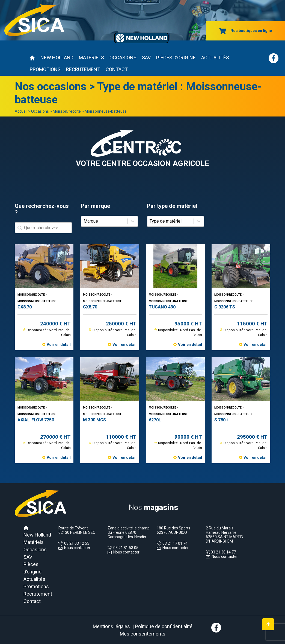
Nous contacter (77, 548)
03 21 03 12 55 (76, 543)
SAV (146, 58)
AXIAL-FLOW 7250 (36, 420)
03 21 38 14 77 (223, 552)
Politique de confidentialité (164, 626)
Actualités (215, 58)
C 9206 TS (225, 307)
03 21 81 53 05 (125, 548)
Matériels (91, 58)
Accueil (21, 111)
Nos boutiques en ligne (245, 31)
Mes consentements (143, 634)
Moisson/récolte (67, 111)
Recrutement (83, 69)
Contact (117, 69)
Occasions (123, 58)
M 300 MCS (94, 420)
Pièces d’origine (176, 58)
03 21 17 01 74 (174, 543)
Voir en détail (59, 345)
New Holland (57, 58)
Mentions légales (111, 626)
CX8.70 (25, 307)
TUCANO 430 (162, 307)
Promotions (45, 69)
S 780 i (221, 420)
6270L (155, 420)
